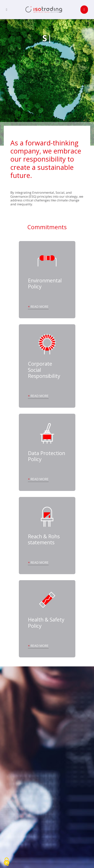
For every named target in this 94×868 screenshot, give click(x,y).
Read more (40, 307)
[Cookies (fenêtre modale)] (7, 862)
